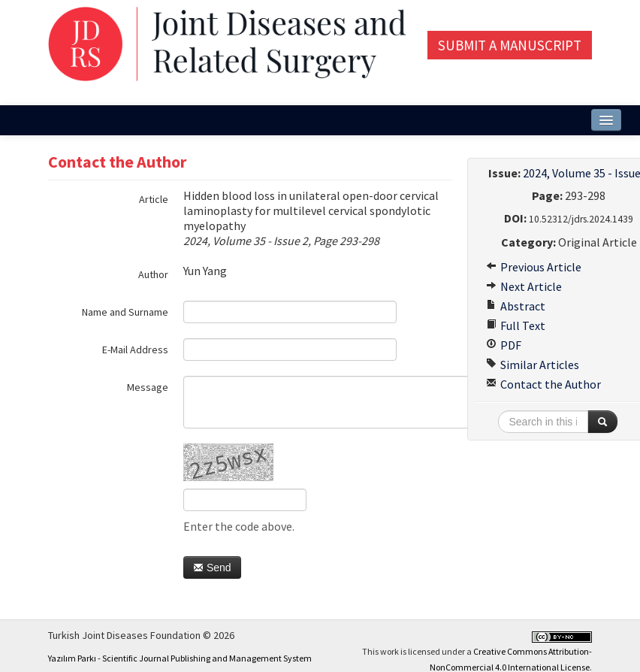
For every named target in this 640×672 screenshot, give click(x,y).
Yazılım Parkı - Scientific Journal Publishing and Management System (180, 658)
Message (148, 387)
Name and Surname (125, 312)
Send (212, 568)
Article (154, 199)
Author (153, 274)
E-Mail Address (135, 350)
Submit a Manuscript (510, 45)
